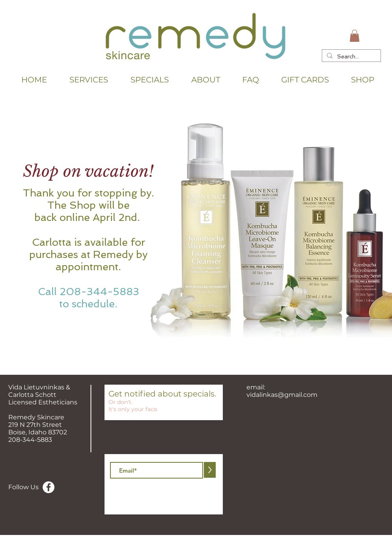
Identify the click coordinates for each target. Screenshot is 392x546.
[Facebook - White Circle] (49, 487)
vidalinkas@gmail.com (282, 395)
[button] (355, 36)
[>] (210, 470)
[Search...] (351, 56)
